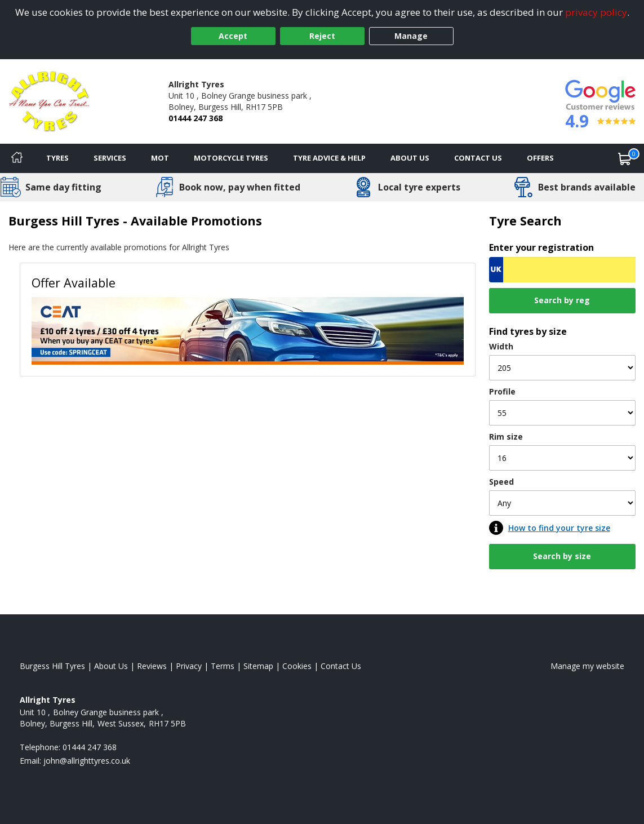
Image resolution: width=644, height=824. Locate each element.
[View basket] (625, 158)
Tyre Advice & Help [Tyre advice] (329, 158)
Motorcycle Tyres (231, 158)
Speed (501, 482)
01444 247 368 (196, 118)
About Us (410, 158)
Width (501, 346)
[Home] (17, 158)
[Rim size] (562, 458)
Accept (233, 36)
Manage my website (587, 666)
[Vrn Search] (562, 270)
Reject (322, 36)
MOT (160, 158)
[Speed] (562, 503)
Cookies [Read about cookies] (297, 666)
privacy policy (596, 12)
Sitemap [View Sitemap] (258, 666)
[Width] (562, 368)
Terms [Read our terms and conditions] (223, 666)
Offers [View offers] (540, 158)
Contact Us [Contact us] (478, 158)
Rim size (506, 437)
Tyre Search (525, 221)
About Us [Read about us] (111, 666)
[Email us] (87, 761)
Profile (502, 391)
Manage (411, 36)
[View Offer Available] (248, 330)
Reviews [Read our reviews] (152, 666)
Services (110, 158)
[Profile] (562, 413)
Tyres (57, 158)
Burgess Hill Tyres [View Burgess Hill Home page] (52, 666)
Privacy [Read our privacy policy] (189, 666)
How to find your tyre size (559, 528)
